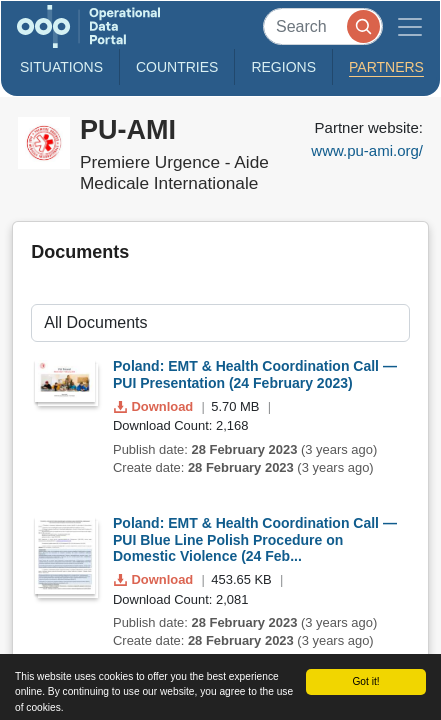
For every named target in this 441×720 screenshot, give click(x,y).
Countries (177, 67)
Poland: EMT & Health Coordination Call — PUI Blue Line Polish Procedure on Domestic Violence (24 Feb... (255, 540)
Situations (61, 67)
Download (155, 406)
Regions (283, 67)
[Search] (323, 26)
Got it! (365, 681)
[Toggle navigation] (410, 26)
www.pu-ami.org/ (367, 150)
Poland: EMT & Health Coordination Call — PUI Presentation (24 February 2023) (255, 374)
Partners (386, 67)
